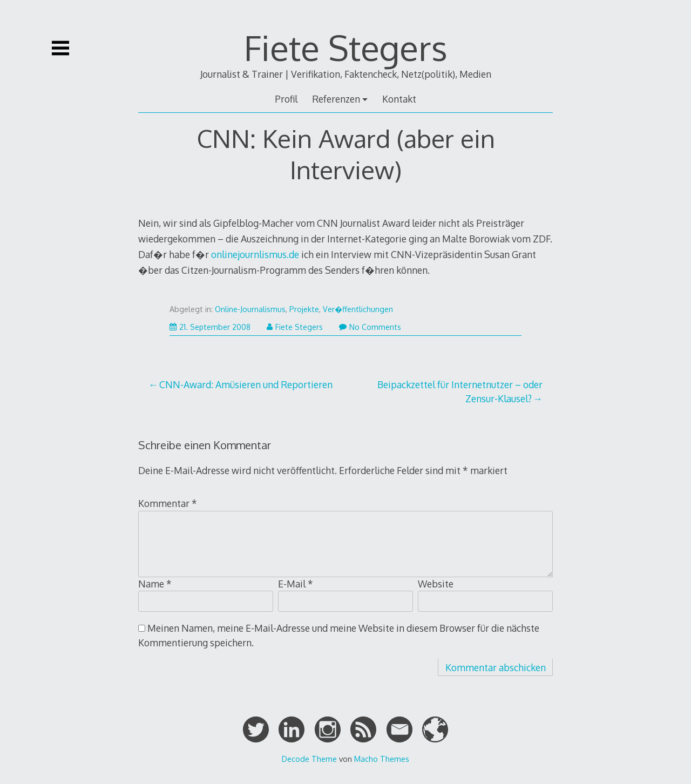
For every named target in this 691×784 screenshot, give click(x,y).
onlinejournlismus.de (255, 254)
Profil (286, 99)
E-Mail (296, 584)
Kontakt (399, 99)
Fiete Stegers (346, 47)
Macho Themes (382, 759)
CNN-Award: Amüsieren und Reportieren (246, 384)
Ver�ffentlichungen (358, 309)
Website (436, 584)
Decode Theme (309, 759)
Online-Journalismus (250, 309)
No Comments (370, 327)
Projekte (304, 309)
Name (155, 584)
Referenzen (336, 99)
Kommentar (168, 503)
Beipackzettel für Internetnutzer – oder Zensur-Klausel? (460, 391)
